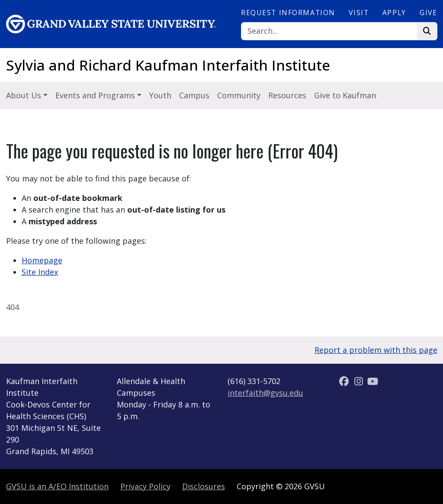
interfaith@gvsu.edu (265, 393)
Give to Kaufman (345, 95)
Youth (160, 95)
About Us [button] (25, 95)
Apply (394, 13)
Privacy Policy (145, 486)
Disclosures (204, 486)
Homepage (42, 260)
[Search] (329, 31)
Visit (359, 13)
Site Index (40, 272)
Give (428, 13)
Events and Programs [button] (96, 95)
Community (239, 95)
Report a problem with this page (376, 350)
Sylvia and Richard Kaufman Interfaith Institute (168, 65)
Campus (194, 95)
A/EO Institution (57, 486)
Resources (287, 95)
